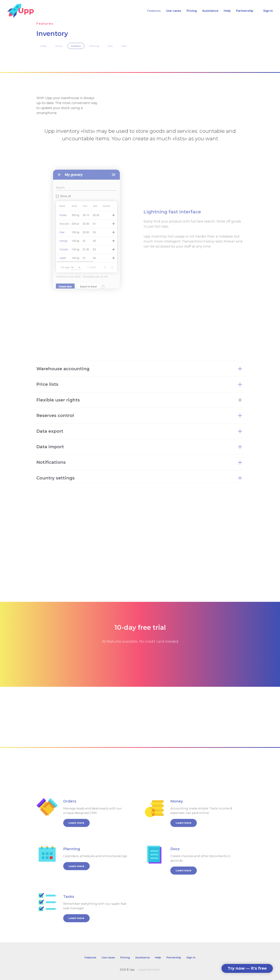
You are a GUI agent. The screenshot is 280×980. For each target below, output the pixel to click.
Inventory (76, 46)
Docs (110, 46)
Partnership (245, 11)
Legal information (149, 970)
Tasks (124, 46)
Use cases (174, 11)
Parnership (174, 958)
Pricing (192, 11)
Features (154, 11)
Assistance (210, 11)
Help (227, 11)
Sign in (268, 11)
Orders (43, 46)
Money (59, 46)
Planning (94, 46)
